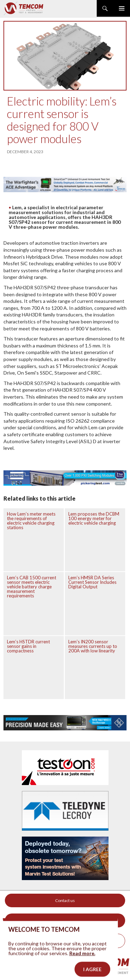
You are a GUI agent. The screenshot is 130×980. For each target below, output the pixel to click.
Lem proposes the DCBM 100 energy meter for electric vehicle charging (94, 518)
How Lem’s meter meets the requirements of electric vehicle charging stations (31, 521)
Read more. (82, 959)
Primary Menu (122, 8)
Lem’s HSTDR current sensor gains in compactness (28, 646)
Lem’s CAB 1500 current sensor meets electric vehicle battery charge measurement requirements (32, 587)
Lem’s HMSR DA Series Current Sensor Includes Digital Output (92, 582)
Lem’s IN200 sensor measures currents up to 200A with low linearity (93, 646)
